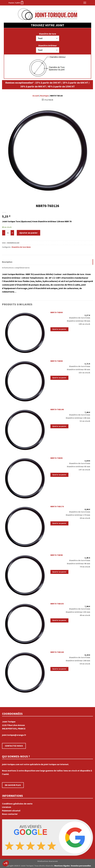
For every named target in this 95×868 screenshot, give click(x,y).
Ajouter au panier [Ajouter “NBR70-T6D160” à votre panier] (59, 669)
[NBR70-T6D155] (25, 623)
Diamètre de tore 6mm (21, 247)
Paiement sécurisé (11, 811)
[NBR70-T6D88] (25, 381)
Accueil (36, 96)
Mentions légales (62, 866)
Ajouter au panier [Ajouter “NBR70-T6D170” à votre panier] (59, 523)
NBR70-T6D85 (57, 458)
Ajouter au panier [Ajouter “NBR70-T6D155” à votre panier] (59, 620)
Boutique (45, 96)
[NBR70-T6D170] (25, 526)
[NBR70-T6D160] (25, 672)
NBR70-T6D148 (57, 409)
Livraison (7, 807)
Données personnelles (81, 866)
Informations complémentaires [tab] (16, 268)
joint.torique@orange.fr (14, 735)
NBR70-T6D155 (57, 604)
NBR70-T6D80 (57, 312)
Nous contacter (10, 814)
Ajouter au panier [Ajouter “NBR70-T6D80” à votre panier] (59, 329)
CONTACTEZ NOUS (14, 746)
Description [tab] (7, 262)
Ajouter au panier (28, 233)
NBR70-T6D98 (57, 555)
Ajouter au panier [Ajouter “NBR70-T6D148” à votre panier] (59, 426)
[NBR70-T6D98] (25, 575)
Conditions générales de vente (17, 804)
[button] (6, 863)
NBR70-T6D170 (57, 506)
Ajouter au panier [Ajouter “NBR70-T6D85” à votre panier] (59, 475)
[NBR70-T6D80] (25, 332)
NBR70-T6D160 (57, 652)
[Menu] (85, 3)
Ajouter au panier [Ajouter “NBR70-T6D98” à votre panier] (59, 572)
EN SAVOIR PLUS (13, 785)
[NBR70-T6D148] (25, 429)
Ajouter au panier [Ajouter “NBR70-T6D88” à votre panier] (59, 378)
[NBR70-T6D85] (25, 478)
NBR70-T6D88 (57, 361)
